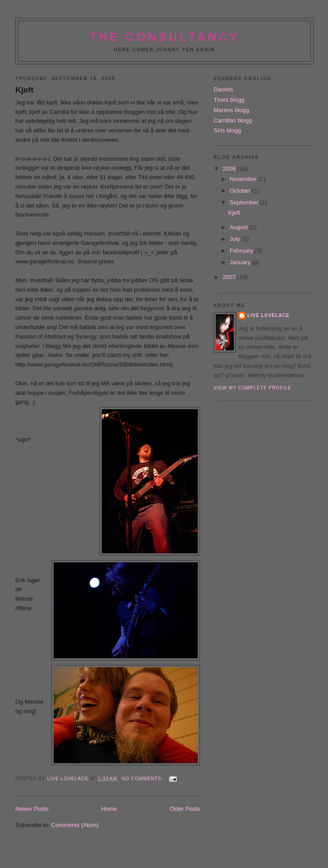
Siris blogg (227, 130)
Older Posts (185, 809)
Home (109, 809)
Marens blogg (231, 110)
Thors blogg (229, 100)
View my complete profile (253, 388)
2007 (230, 277)
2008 (230, 169)
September (245, 202)
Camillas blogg (233, 120)
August (240, 227)
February (242, 251)
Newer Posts (32, 809)
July (236, 239)
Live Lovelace (269, 315)
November (244, 179)
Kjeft (24, 90)
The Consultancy (165, 37)
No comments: (143, 779)
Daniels (223, 89)
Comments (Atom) (75, 825)
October (241, 191)
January (241, 262)
